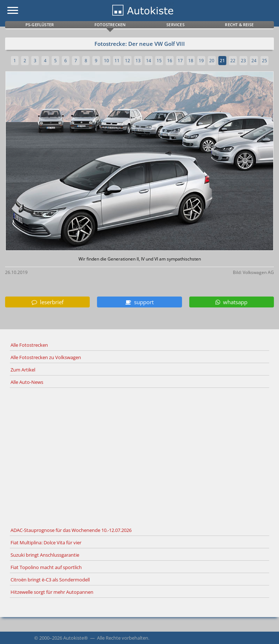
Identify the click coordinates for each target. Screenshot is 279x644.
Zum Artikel (23, 370)
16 (170, 61)
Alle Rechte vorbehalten (123, 638)
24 (254, 61)
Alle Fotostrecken (29, 345)
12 (128, 61)
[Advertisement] (139, 456)
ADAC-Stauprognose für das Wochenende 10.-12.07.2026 (71, 530)
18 (191, 61)
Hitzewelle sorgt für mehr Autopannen (52, 592)
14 (149, 61)
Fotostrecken (110, 25)
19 (201, 61)
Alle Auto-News (27, 382)
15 (159, 61)
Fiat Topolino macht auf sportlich (46, 567)
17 (180, 61)
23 (243, 61)
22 (233, 61)
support (139, 302)
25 (264, 61)
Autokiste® (76, 638)
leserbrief (48, 302)
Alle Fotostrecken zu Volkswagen (46, 357)
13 (138, 61)
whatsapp (231, 302)
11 (117, 61)
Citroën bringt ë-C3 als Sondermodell (50, 580)
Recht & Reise (239, 25)
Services (175, 25)
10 (106, 61)
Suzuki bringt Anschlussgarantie (45, 555)
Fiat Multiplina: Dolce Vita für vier (46, 542)
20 (212, 61)
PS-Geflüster (40, 25)
